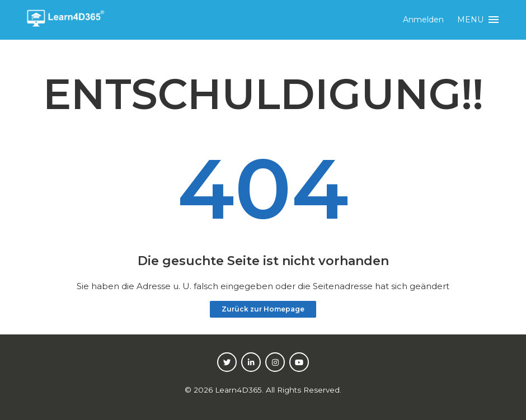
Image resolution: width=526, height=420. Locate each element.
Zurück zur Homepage (263, 309)
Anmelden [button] (423, 20)
